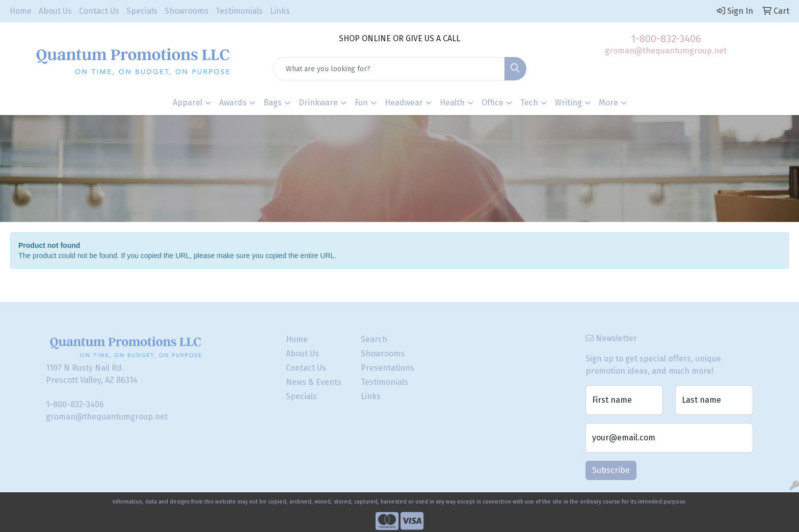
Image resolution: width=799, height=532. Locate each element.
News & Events (314, 382)
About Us (55, 11)
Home (21, 11)
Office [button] (492, 103)
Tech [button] (529, 103)
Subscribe (611, 470)
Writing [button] (568, 103)
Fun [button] (361, 103)
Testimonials (239, 11)
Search (374, 339)
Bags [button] (273, 103)
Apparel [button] (188, 103)
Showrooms (187, 11)
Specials (142, 11)
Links (280, 11)
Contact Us (99, 11)
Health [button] (452, 103)
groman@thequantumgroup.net (666, 51)
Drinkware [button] (318, 103)
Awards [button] (233, 103)
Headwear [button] (404, 103)
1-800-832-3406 (666, 39)
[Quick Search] (389, 69)
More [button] (608, 103)
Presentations (388, 368)
